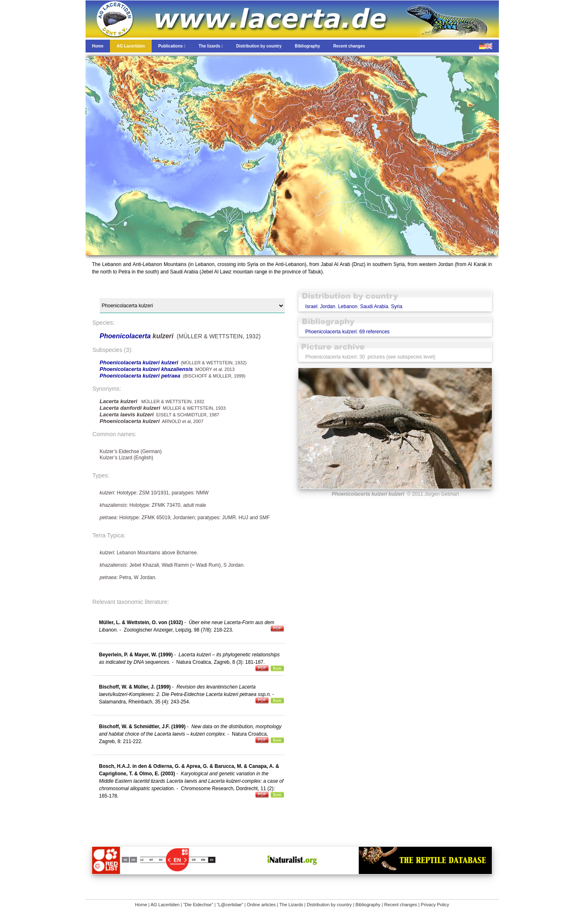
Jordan (328, 306)
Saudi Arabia (374, 306)
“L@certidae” (230, 905)
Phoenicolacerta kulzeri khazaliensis (146, 369)
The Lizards (291, 905)
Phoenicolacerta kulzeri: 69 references (347, 332)
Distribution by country (329, 905)
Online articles (261, 905)
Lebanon (348, 306)
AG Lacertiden (165, 905)
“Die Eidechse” (198, 905)
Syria (397, 306)
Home (141, 905)
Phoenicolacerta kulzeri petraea (140, 376)
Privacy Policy (435, 905)
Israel (311, 306)
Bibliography (368, 905)
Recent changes (401, 905)
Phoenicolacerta (126, 336)
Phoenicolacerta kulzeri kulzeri (139, 362)
